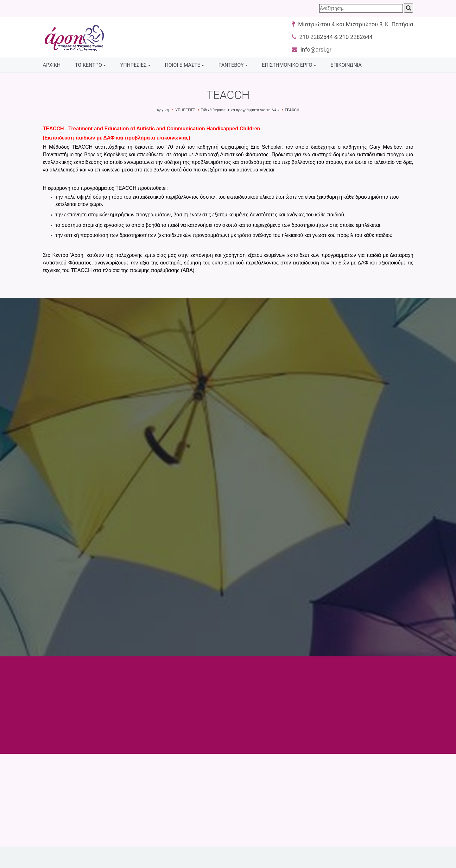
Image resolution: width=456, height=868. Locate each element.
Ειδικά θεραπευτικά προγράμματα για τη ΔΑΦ (240, 110)
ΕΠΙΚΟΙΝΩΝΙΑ (346, 65)
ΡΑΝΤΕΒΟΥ (231, 65)
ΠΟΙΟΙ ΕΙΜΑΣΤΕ (182, 65)
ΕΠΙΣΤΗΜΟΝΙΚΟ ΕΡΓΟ (287, 65)
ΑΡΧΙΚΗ (52, 65)
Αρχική (163, 110)
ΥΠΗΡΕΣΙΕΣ (133, 65)
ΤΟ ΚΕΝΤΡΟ (89, 65)
